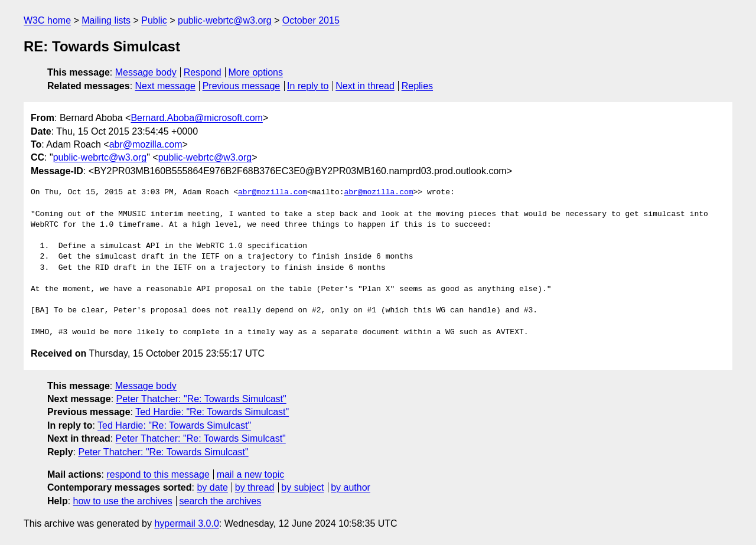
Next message (165, 86)
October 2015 (311, 20)
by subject (302, 487)
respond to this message (158, 474)
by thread (255, 487)
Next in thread (365, 86)
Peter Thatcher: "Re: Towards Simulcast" (201, 399)
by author (351, 487)
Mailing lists (106, 20)
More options (256, 72)
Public (154, 20)
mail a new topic (251, 474)
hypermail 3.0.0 (186, 523)
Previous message (242, 86)
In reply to (308, 86)
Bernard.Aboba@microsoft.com (196, 118)
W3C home (47, 20)
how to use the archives (123, 501)
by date (212, 487)
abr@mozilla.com (146, 144)
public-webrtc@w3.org (225, 20)
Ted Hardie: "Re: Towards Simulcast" (212, 412)
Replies (417, 86)
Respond (203, 72)
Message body (146, 72)
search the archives (221, 501)
